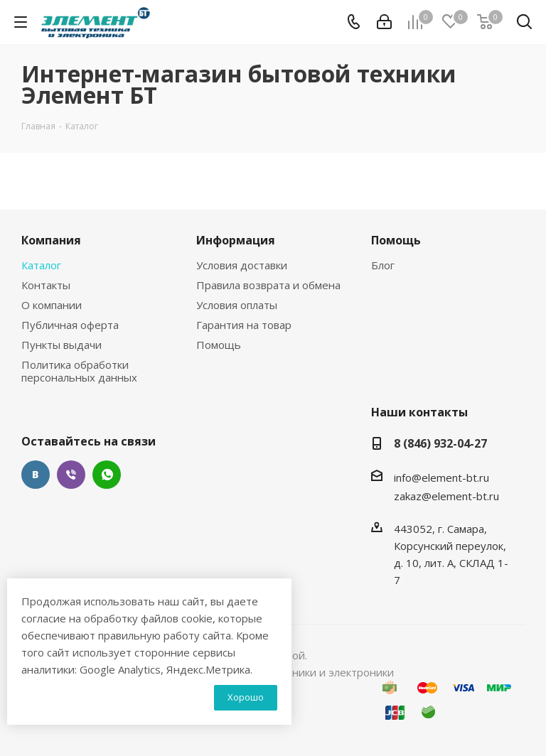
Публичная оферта (70, 325)
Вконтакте (36, 475)
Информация (236, 240)
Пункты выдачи (61, 345)
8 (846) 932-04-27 (440, 443)
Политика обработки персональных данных (79, 371)
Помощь (219, 345)
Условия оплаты (237, 305)
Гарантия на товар (244, 325)
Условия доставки (242, 265)
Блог (383, 265)
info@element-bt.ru (441, 477)
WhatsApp (107, 475)
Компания (51, 240)
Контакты (46, 285)
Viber (71, 475)
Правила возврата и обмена (268, 285)
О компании (52, 305)
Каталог (41, 265)
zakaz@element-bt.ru (446, 496)
